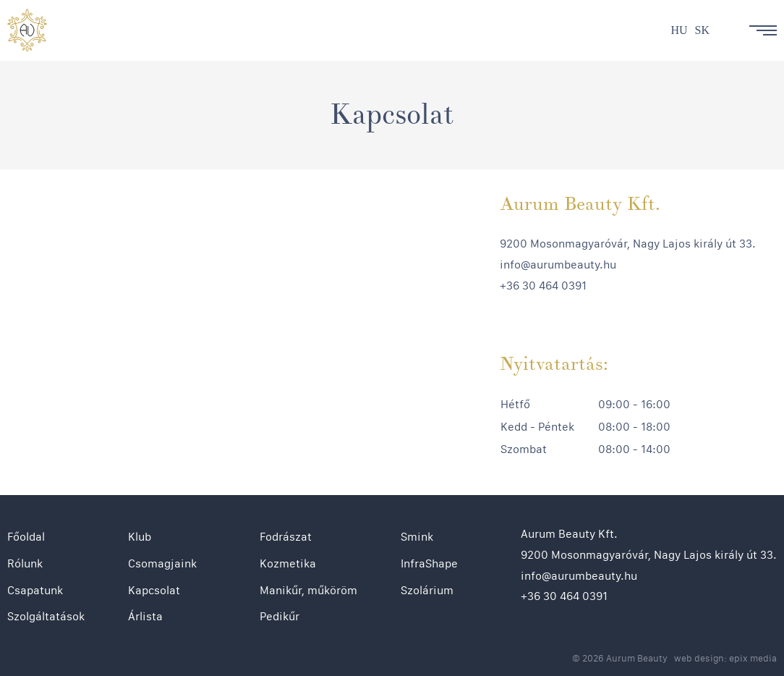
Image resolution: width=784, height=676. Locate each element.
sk (702, 30)
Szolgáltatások (46, 616)
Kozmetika (288, 563)
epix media (753, 658)
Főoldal (26, 537)
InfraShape (429, 563)
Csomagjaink (162, 563)
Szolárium (427, 590)
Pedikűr (280, 616)
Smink (417, 537)
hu (679, 30)
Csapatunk (35, 590)
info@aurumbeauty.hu (558, 265)
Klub (140, 537)
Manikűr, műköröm (308, 590)
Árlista (145, 616)
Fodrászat (286, 537)
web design (699, 658)
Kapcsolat (154, 590)
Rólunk (25, 563)
